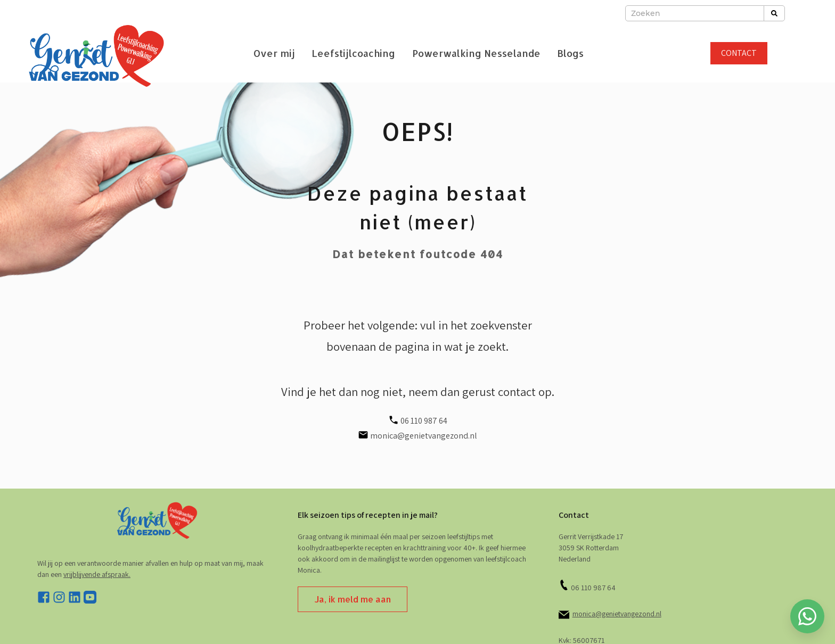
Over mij (274, 53)
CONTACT (739, 53)
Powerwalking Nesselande (476, 53)
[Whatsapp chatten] (807, 616)
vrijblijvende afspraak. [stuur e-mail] (97, 574)
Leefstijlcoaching (353, 53)
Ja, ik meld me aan (353, 599)
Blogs (570, 53)
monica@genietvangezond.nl (617, 614)
